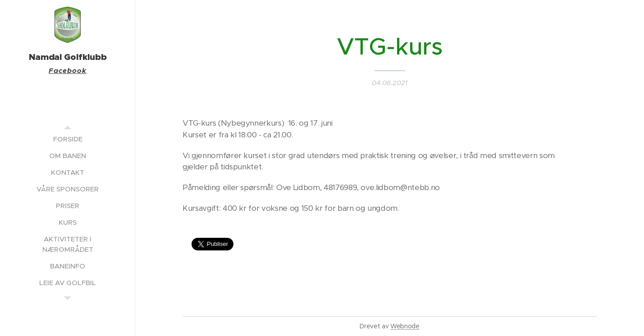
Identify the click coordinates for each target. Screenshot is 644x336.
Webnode (405, 326)
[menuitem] (68, 139)
